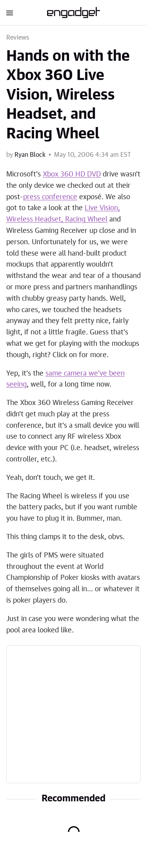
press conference (50, 197)
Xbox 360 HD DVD (72, 174)
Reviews (18, 38)
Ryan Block (30, 155)
